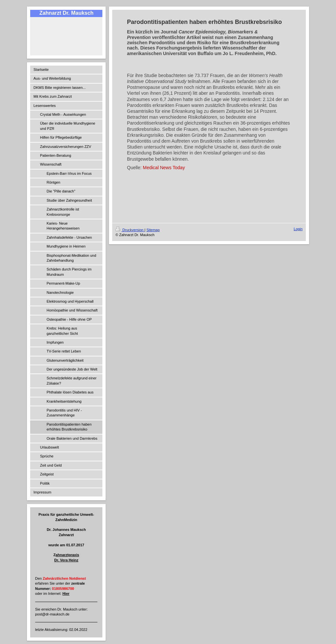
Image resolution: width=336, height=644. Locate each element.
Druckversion (130, 230)
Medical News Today (164, 168)
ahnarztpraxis (68, 555)
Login (298, 229)
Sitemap (153, 230)
